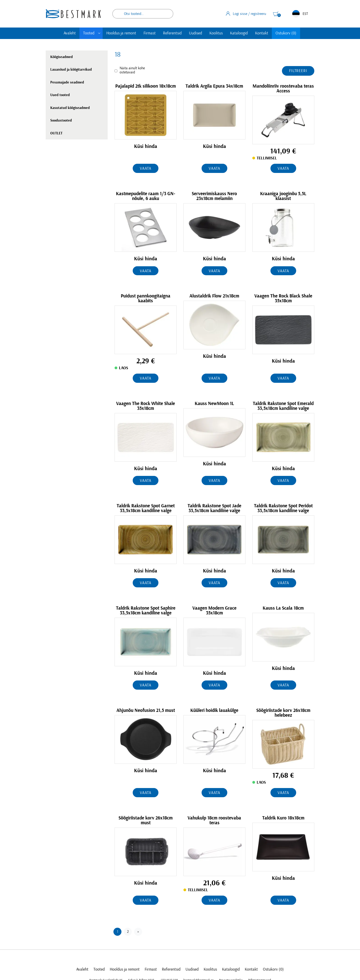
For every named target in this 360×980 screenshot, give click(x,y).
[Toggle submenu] (99, 33)
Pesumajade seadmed (67, 82)
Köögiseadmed (62, 57)
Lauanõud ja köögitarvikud (71, 69)
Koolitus (216, 33)
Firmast (150, 33)
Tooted (89, 33)
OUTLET (56, 133)
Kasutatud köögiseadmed (70, 108)
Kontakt (262, 33)
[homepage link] (73, 14)
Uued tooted (60, 95)
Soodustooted (61, 120)
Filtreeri (298, 71)
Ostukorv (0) (286, 33)
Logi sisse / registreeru (246, 14)
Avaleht (70, 33)
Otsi (167, 14)
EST (300, 14)
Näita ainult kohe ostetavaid (132, 70)
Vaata (146, 169)
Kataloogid (239, 33)
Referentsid (172, 33)
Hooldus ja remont (121, 33)
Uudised (195, 33)
